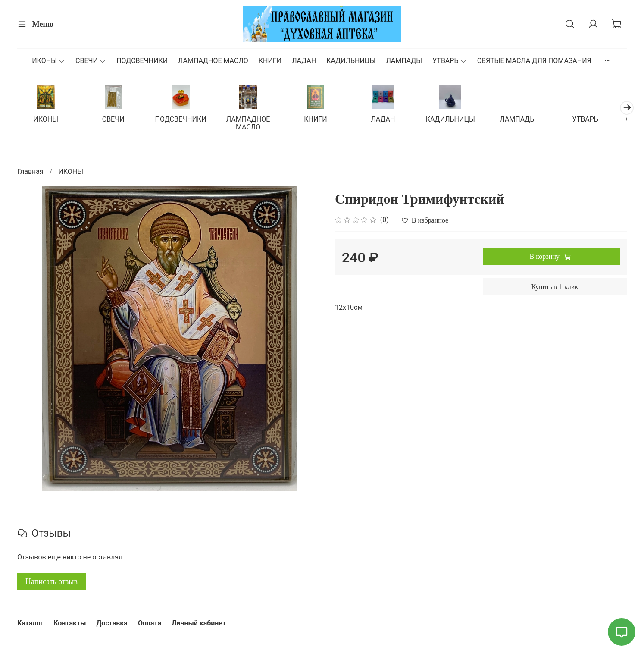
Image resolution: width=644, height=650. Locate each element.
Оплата (150, 623)
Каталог (30, 623)
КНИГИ (270, 61)
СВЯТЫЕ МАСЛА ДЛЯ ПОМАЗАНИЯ (534, 61)
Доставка (112, 623)
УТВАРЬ (449, 61)
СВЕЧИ (91, 61)
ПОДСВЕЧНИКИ (142, 61)
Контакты (70, 623)
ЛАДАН (304, 61)
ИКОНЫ (48, 61)
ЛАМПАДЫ (404, 61)
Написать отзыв (52, 582)
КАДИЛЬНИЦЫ (351, 61)
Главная (30, 172)
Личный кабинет (199, 623)
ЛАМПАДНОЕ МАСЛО (213, 61)
